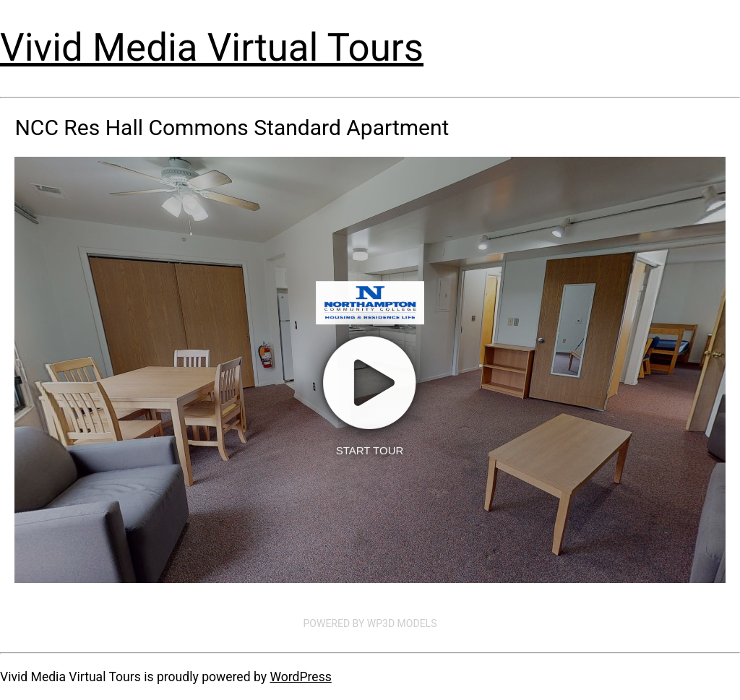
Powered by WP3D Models (370, 623)
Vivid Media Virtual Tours (212, 48)
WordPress (300, 677)
